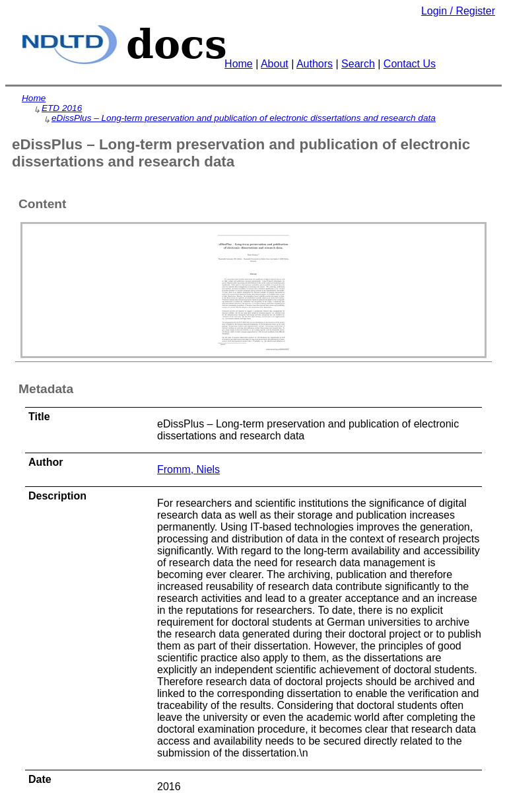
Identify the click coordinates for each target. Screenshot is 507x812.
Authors (315, 64)
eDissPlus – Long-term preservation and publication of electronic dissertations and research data (244, 118)
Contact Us (410, 64)
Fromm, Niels (188, 469)
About (275, 64)
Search (358, 64)
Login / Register (458, 11)
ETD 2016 (62, 108)
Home (239, 64)
